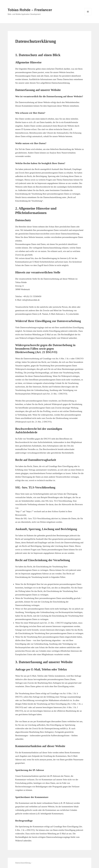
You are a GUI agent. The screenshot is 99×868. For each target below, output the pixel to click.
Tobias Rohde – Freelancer (30, 10)
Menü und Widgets (88, 15)
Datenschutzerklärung (23, 863)
